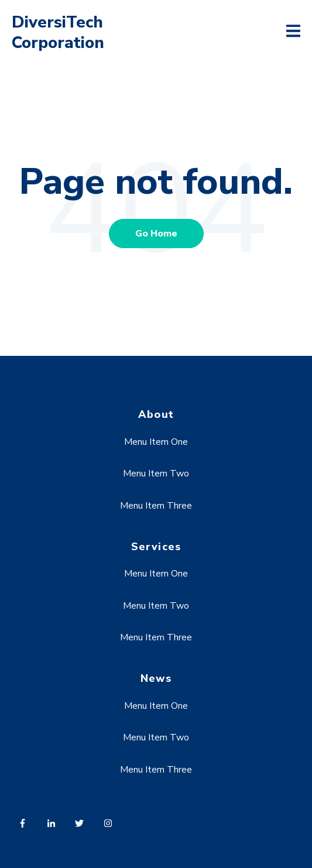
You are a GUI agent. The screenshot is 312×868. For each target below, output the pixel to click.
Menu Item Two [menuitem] (156, 474)
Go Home (156, 234)
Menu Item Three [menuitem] (156, 506)
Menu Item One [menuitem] (156, 442)
